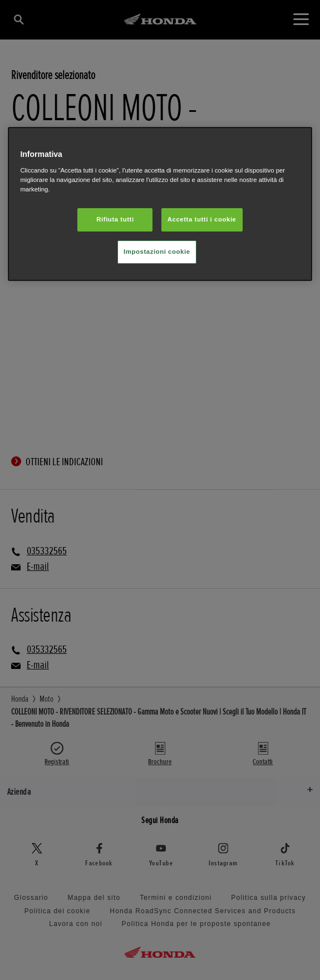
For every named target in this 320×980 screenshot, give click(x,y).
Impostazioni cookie (157, 252)
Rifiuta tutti (115, 219)
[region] (160, 204)
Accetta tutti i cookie (202, 219)
